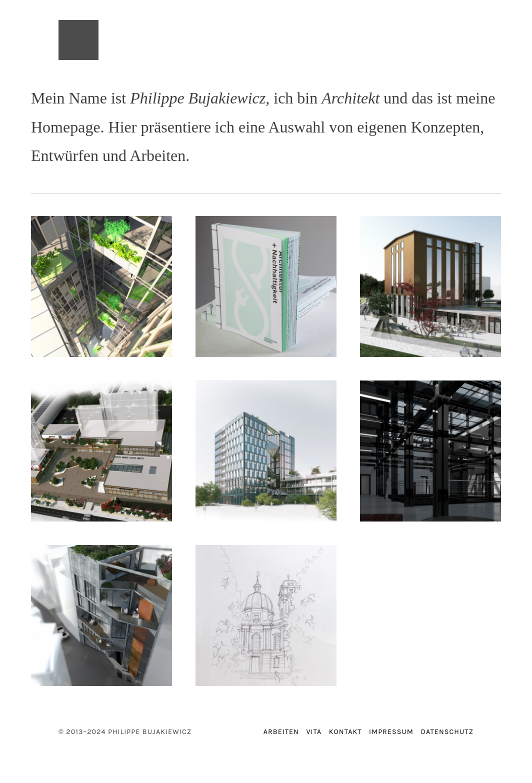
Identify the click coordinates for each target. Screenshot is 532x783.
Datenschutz (447, 732)
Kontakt (345, 732)
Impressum (391, 732)
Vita (314, 732)
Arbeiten (281, 732)
